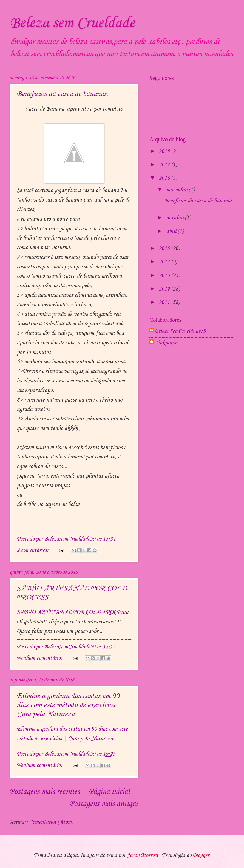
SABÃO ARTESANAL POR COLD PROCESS (72, 612)
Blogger (201, 855)
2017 (165, 165)
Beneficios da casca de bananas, (62, 94)
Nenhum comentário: (40, 658)
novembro (177, 190)
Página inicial (109, 792)
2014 (165, 262)
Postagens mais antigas (104, 804)
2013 (165, 276)
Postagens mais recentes (45, 792)
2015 (165, 249)
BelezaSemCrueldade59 (180, 331)
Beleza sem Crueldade (72, 23)
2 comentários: (33, 550)
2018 (165, 152)
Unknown (166, 343)
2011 (165, 303)
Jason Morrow (143, 855)
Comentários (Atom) (51, 822)
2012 (165, 289)
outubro (175, 218)
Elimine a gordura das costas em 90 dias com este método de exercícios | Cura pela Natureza (69, 705)
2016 (165, 178)
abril (172, 231)
